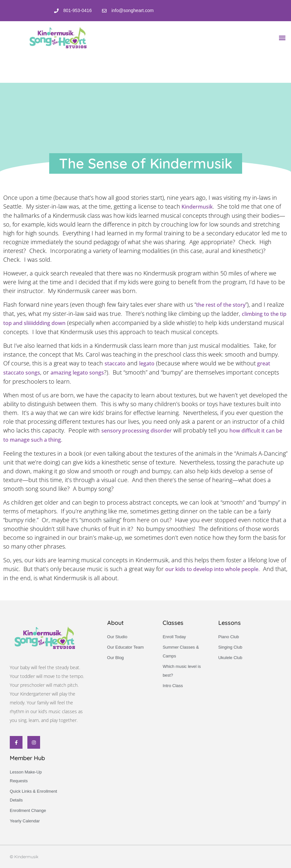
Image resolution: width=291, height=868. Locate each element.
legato (147, 363)
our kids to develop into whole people (212, 569)
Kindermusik (196, 207)
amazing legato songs (77, 373)
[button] (282, 38)
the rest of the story (221, 305)
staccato (115, 363)
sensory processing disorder (137, 431)
